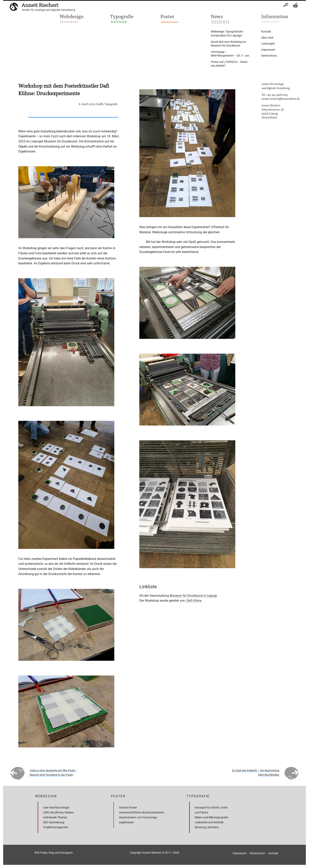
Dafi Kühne (194, 601)
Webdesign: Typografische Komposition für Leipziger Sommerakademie (227, 35)
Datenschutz (269, 56)
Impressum (268, 50)
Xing (51, 853)
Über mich (267, 38)
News (217, 16)
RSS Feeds (41, 853)
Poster (167, 16)
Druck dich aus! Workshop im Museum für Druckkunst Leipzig (228, 46)
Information (275, 16)
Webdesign (72, 16)
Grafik (99, 104)
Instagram (66, 853)
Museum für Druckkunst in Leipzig (193, 596)
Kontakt (266, 32)
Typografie (122, 16)
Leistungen (268, 44)
